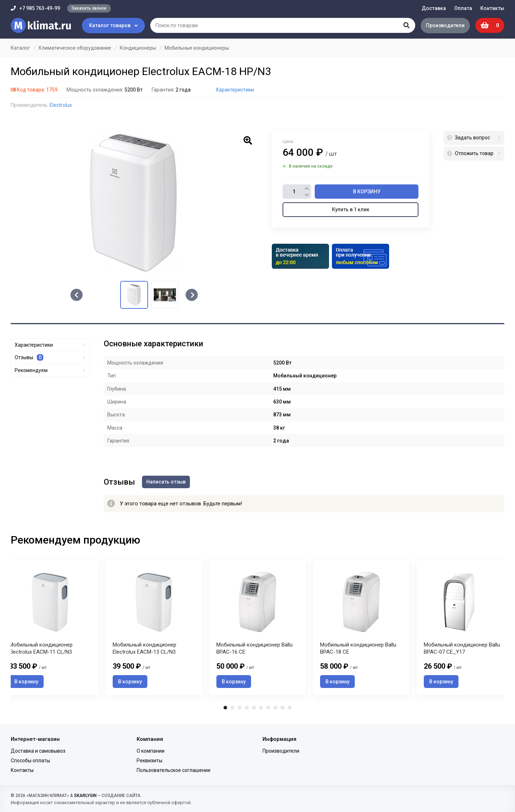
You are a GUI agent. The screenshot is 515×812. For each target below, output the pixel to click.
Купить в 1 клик (351, 209)
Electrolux (61, 105)
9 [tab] (283, 708)
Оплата (463, 8)
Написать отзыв (166, 482)
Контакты (492, 8)
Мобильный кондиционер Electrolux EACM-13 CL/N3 (144, 648)
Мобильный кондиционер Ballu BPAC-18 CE (358, 648)
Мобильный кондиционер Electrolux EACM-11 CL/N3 (41, 648)
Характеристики (235, 90)
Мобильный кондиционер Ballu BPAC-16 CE (254, 648)
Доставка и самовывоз (38, 751)
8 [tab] (275, 708)
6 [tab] (261, 708)
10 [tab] (290, 708)
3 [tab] (240, 708)
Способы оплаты (30, 761)
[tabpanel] (257, 627)
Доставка (434, 8)
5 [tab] (254, 708)
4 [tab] (247, 708)
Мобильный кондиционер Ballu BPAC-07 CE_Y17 (462, 648)
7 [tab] (268, 708)
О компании (151, 751)
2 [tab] (232, 708)
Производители (445, 25)
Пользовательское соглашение (174, 770)
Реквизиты (149, 761)
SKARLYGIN (85, 796)
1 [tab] (225, 708)
